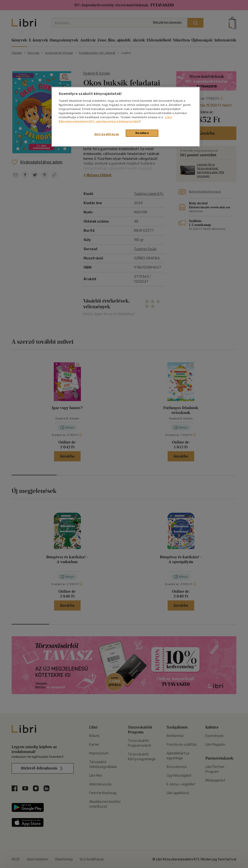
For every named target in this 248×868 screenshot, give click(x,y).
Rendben (142, 133)
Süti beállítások (107, 134)
